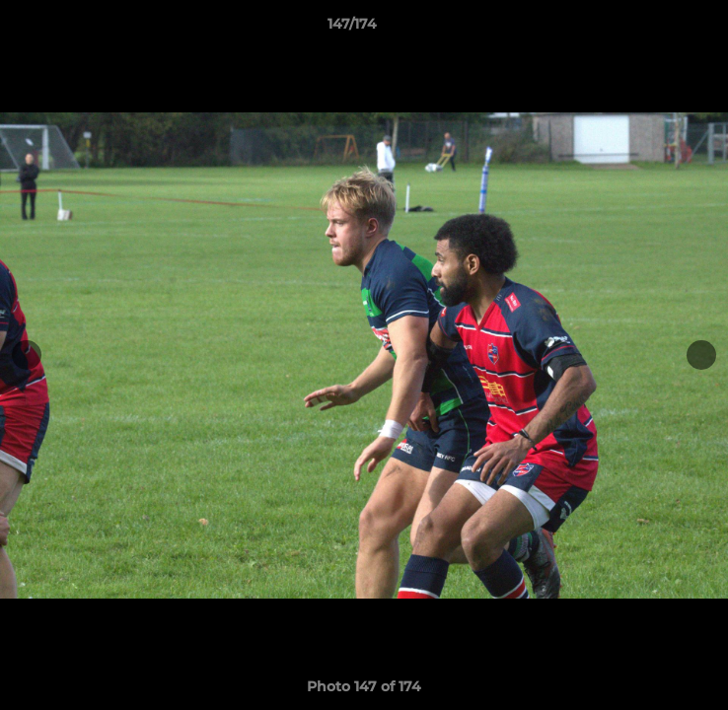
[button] (657, 29)
